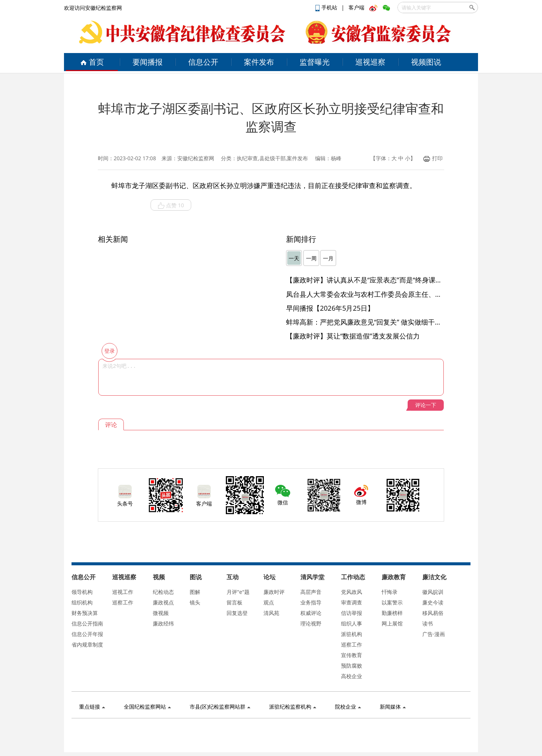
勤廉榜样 (392, 613)
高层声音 (311, 592)
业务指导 (311, 602)
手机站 (327, 7)
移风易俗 (433, 613)
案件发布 (259, 62)
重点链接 (92, 707)
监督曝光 (315, 62)
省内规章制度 (87, 644)
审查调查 (352, 602)
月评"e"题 (238, 592)
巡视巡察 (370, 62)
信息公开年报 (87, 634)
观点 (269, 602)
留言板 (234, 602)
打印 (433, 158)
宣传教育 (352, 655)
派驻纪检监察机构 (293, 707)
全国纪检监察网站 (147, 707)
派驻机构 (352, 634)
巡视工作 (123, 592)
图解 (195, 592)
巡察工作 (123, 602)
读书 (428, 623)
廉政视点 (163, 602)
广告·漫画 (434, 634)
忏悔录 (390, 592)
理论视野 (311, 623)
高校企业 (352, 676)
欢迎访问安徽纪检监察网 (93, 8)
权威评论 (311, 613)
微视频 (161, 613)
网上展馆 (392, 623)
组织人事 (352, 623)
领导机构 (82, 592)
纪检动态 (163, 592)
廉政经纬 (163, 623)
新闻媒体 (393, 707)
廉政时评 (274, 592)
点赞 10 (171, 205)
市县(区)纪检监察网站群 (220, 707)
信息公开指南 (87, 623)
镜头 (195, 602)
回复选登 (237, 613)
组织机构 (82, 602)
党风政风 (352, 592)
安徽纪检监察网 (196, 158)
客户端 (356, 7)
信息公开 (203, 62)
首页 (92, 62)
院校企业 (348, 707)
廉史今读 (433, 602)
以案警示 (392, 602)
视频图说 (426, 62)
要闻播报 (148, 62)
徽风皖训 (433, 592)
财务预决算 (85, 613)
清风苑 (271, 613)
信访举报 (352, 613)
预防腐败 (352, 666)
